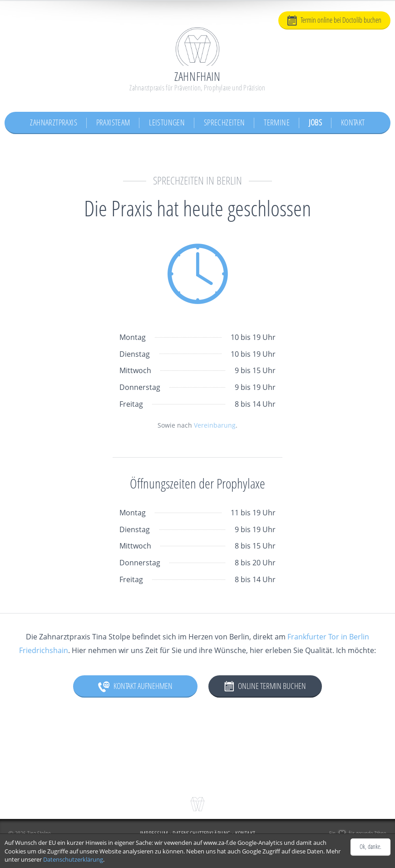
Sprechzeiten (225, 122)
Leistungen (167, 122)
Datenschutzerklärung (73, 859)
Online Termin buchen (265, 686)
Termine (277, 122)
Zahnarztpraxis (54, 122)
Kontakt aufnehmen (135, 686)
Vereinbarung (215, 425)
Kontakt (353, 122)
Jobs (316, 122)
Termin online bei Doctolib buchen (334, 20)
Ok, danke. (370, 846)
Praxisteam (113, 122)
